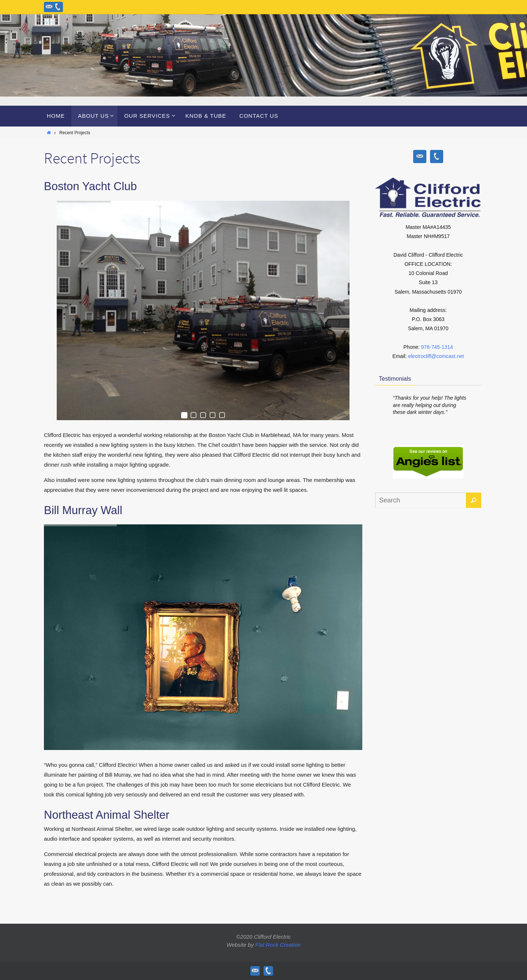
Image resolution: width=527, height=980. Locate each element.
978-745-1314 (437, 347)
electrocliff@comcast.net (436, 356)
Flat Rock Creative (278, 945)
